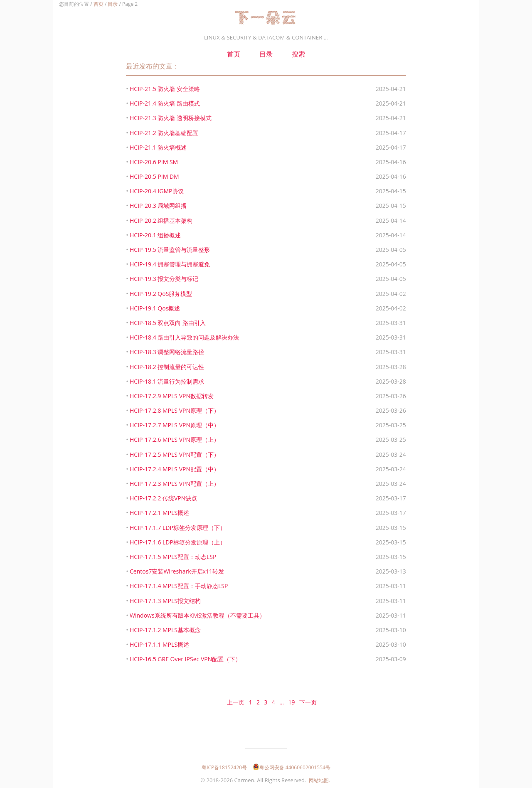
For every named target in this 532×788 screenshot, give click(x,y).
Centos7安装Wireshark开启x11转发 (177, 571)
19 (291, 702)
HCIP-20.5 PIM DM (154, 176)
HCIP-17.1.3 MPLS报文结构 (165, 601)
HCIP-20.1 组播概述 (155, 235)
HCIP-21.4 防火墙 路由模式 (165, 103)
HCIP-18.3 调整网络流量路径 (167, 352)
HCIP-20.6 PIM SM (154, 162)
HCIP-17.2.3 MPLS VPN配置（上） (175, 484)
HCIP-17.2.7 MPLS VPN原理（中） (175, 425)
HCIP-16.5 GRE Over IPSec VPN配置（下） (185, 659)
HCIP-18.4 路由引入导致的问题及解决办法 (184, 337)
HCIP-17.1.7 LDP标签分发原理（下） (178, 528)
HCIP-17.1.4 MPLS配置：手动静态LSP (179, 586)
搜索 (298, 54)
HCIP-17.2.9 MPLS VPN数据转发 (172, 396)
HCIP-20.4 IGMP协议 (157, 191)
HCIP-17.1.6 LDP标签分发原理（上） (178, 542)
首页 (99, 4)
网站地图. (319, 780)
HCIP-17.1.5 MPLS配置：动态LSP (173, 557)
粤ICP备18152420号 (224, 767)
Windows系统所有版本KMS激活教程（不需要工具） (197, 615)
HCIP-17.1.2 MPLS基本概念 (165, 630)
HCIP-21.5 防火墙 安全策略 (165, 89)
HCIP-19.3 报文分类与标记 (164, 279)
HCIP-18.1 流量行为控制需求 (167, 381)
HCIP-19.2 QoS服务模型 (161, 294)
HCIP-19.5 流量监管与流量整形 (170, 250)
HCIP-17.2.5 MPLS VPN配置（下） (175, 454)
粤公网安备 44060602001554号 (292, 767)
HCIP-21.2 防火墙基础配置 (164, 133)
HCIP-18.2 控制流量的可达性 (167, 367)
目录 (113, 4)
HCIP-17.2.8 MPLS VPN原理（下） (175, 410)
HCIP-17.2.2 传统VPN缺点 (163, 498)
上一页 (236, 702)
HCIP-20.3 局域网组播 (158, 206)
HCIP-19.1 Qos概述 (155, 308)
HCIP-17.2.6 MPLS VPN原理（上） (175, 440)
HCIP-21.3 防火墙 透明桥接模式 (171, 118)
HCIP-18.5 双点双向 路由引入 (168, 323)
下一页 (308, 702)
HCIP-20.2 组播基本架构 (161, 220)
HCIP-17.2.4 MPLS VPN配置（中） (175, 469)
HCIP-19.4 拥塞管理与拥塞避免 (170, 264)
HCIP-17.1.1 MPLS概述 (159, 644)
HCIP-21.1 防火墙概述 (158, 147)
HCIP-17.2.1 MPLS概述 (159, 513)
